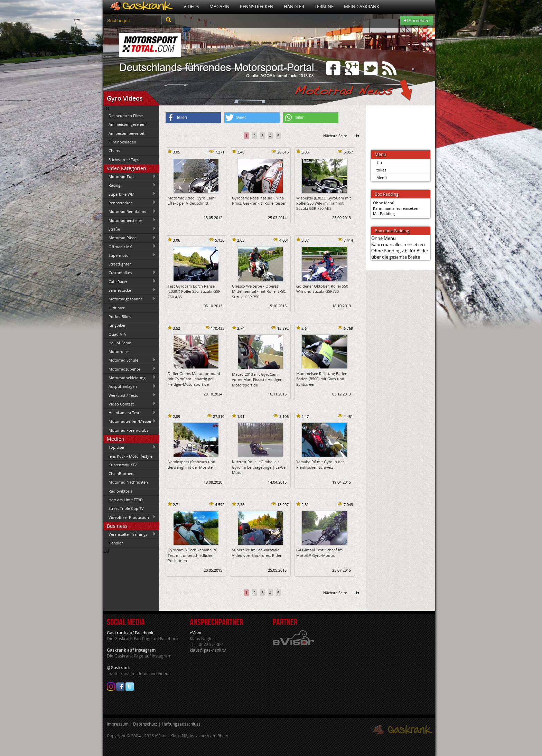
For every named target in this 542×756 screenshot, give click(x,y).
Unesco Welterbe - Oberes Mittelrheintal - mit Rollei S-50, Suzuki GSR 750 (259, 291)
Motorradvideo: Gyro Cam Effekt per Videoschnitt (191, 200)
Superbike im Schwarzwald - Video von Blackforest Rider (257, 552)
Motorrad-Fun (130, 177)
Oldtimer (116, 308)
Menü (382, 178)
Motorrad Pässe (130, 238)
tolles (381, 170)
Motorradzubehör (130, 369)
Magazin (219, 7)
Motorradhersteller (130, 220)
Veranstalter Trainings (130, 534)
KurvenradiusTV (123, 465)
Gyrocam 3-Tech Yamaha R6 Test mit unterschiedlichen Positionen (192, 555)
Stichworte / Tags (124, 160)
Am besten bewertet (127, 133)
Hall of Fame (120, 343)
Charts (114, 151)
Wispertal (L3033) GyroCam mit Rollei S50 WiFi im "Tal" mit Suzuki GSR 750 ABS (324, 203)
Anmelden (417, 20)
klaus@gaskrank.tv (208, 650)
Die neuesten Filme (126, 116)
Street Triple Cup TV (126, 508)
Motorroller (119, 351)
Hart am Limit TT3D (126, 500)
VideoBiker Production (130, 517)
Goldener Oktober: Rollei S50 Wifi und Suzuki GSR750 (322, 289)
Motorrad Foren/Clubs (128, 430)
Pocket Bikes (120, 316)
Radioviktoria (120, 491)
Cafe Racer (130, 281)
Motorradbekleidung (130, 377)
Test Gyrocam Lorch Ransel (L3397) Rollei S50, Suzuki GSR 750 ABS (194, 291)
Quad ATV (118, 334)
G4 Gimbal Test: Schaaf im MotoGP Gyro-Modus (319, 552)
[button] (193, 118)
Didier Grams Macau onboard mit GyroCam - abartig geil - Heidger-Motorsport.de (194, 379)
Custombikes (130, 273)
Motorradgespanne (130, 299)
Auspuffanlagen (130, 386)
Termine (324, 7)
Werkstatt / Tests (130, 395)
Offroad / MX (130, 246)
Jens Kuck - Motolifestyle (130, 456)
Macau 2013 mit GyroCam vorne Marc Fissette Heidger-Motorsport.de (257, 380)
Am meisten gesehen (127, 124)
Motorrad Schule (130, 360)
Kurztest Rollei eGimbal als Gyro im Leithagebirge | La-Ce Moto (259, 467)
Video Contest (130, 404)
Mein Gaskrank (362, 7)
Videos (191, 7)
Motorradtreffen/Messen (130, 421)
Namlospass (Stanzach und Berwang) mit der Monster (191, 464)
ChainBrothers (121, 473)
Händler (294, 7)
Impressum (118, 724)
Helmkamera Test (130, 413)
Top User (130, 447)
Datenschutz (145, 724)
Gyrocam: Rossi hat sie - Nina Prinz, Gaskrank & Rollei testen (259, 200)
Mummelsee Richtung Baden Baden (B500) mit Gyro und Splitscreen (322, 379)
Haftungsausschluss (181, 724)
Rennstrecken (257, 7)
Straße (130, 229)
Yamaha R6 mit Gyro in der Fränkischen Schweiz (320, 464)
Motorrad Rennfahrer (130, 212)
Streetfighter (120, 264)
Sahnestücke (130, 290)
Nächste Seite (335, 136)
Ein (379, 162)
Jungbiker (117, 325)
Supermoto (130, 255)
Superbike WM (130, 194)
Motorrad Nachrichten (128, 482)
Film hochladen (122, 142)
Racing (130, 185)
